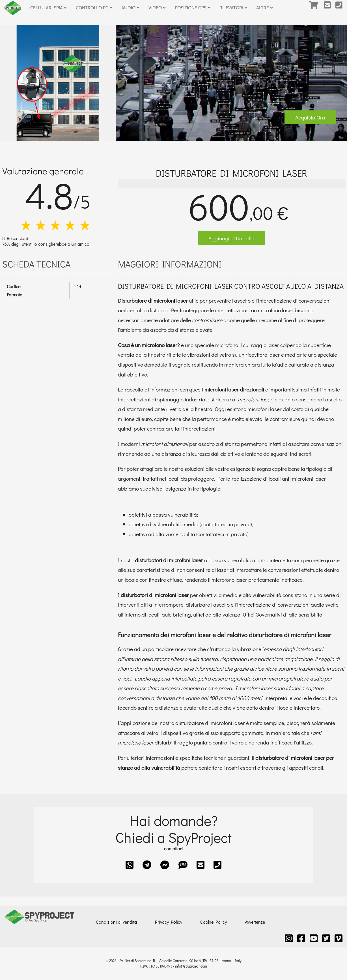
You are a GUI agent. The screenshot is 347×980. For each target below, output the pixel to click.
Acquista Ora (310, 117)
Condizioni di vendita (116, 922)
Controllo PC (94, 8)
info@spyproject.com (191, 966)
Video (157, 8)
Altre (265, 8)
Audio (130, 8)
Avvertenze (255, 922)
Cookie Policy (214, 922)
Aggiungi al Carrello (231, 238)
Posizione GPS (193, 8)
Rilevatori (233, 8)
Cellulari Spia (49, 8)
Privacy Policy (169, 922)
